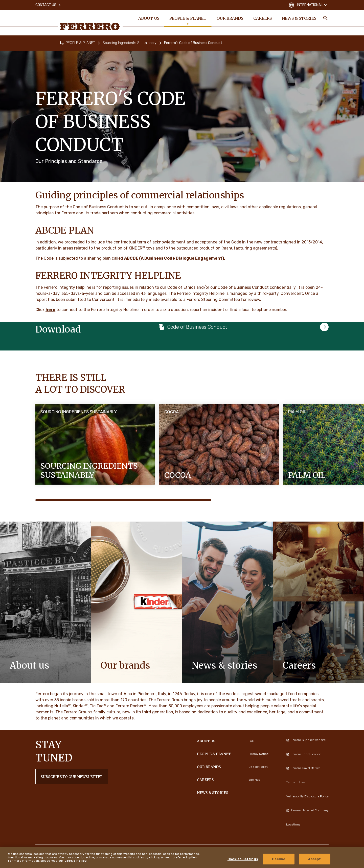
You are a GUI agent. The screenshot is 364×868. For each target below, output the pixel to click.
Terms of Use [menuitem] (295, 782)
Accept (314, 859)
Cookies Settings (243, 859)
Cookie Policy (75, 861)
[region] (182, 857)
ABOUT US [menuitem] (149, 18)
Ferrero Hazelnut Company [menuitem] (307, 810)
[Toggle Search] (326, 18)
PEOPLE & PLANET (80, 43)
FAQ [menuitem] (251, 741)
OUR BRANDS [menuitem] (230, 18)
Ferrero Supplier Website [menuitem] (306, 740)
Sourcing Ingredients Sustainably (129, 43)
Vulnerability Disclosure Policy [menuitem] (307, 796)
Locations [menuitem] (293, 824)
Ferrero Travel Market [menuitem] (303, 768)
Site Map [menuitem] (254, 780)
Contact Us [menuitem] (48, 5)
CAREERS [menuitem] (263, 18)
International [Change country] (309, 5)
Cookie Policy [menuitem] (258, 767)
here (50, 310)
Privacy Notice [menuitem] (258, 754)
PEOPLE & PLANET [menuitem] (188, 18)
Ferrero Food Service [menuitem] (303, 754)
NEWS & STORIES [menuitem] (299, 18)
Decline (279, 859)
